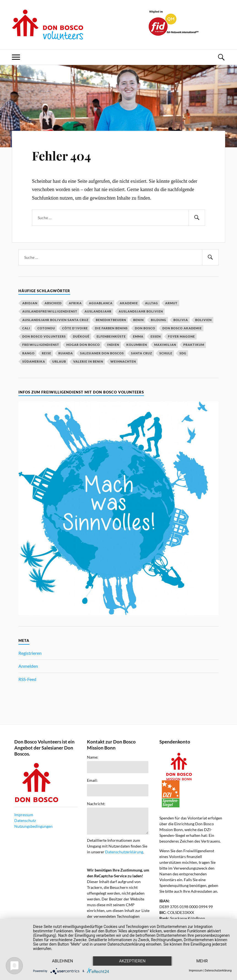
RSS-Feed (27, 679)
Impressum (24, 815)
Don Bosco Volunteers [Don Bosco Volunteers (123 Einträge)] (44, 336)
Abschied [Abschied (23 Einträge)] (53, 303)
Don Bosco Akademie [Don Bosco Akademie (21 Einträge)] (182, 328)
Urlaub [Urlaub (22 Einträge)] (59, 361)
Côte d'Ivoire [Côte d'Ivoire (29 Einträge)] (75, 328)
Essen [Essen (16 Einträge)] (156, 336)
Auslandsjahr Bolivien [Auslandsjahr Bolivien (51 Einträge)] (141, 311)
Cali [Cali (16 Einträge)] (26, 328)
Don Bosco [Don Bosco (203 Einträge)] (145, 328)
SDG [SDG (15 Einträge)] (183, 353)
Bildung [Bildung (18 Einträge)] (159, 320)
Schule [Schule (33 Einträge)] (166, 353)
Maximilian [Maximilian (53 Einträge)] (165, 345)
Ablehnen (62, 961)
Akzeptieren (132, 961)
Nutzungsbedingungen (33, 826)
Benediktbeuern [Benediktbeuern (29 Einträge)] (111, 320)
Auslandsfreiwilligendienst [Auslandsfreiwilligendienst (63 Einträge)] (50, 311)
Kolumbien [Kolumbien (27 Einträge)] (137, 345)
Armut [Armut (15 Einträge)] (171, 303)
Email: (92, 780)
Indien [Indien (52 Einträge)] (113, 345)
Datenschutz (25, 820)
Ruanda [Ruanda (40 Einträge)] (66, 353)
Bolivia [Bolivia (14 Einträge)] (181, 320)
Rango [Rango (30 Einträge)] (28, 353)
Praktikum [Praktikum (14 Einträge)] (194, 345)
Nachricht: (96, 804)
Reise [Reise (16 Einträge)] (47, 353)
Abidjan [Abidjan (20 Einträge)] (30, 303)
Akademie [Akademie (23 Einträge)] (129, 303)
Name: (93, 757)
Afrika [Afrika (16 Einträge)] (75, 303)
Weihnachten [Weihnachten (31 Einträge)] (123, 361)
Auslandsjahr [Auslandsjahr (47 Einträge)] (98, 311)
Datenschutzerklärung (124, 852)
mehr (202, 961)
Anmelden (28, 666)
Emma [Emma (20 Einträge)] (138, 336)
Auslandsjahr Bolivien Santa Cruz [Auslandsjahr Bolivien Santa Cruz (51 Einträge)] (55, 320)
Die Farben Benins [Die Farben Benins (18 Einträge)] (111, 328)
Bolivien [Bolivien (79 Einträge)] (203, 320)
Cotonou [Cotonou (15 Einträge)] (46, 328)
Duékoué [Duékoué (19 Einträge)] (81, 336)
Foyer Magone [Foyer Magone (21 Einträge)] (181, 336)
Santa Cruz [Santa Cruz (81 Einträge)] (142, 353)
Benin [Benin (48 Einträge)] (138, 320)
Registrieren (30, 653)
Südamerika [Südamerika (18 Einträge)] (34, 361)
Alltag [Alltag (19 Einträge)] (152, 303)
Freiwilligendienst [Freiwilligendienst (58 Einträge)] (41, 345)
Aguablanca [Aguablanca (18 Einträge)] (101, 303)
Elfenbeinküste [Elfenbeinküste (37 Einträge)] (111, 336)
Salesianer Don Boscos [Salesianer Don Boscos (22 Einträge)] (102, 353)
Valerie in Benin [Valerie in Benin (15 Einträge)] (88, 361)
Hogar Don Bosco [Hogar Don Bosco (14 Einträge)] (83, 345)
